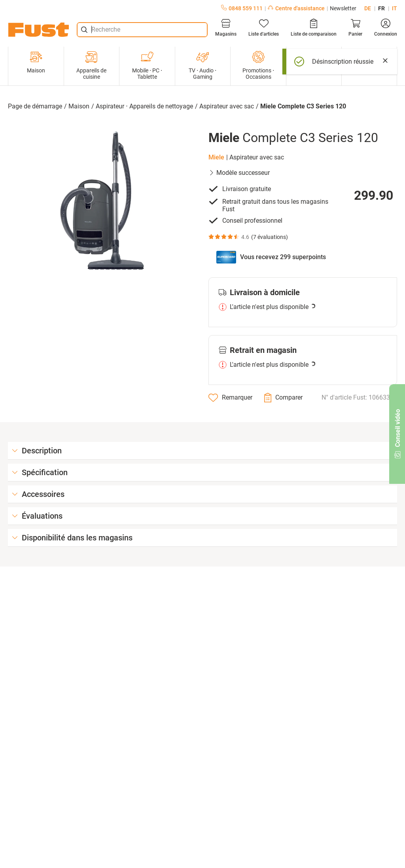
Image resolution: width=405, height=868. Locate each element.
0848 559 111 (242, 8)
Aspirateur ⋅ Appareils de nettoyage (144, 106)
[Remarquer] (230, 398)
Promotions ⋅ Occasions (258, 65)
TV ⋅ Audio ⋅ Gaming (202, 65)
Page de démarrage (35, 106)
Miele (216, 157)
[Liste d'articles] (264, 28)
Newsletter (343, 8)
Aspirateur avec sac (227, 106)
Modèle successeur (239, 173)
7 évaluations (270, 237)
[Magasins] (226, 28)
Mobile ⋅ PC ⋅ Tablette (147, 65)
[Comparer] (283, 398)
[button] (102, 201)
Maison (36, 62)
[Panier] (355, 28)
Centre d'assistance (296, 8)
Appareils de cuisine (91, 65)
